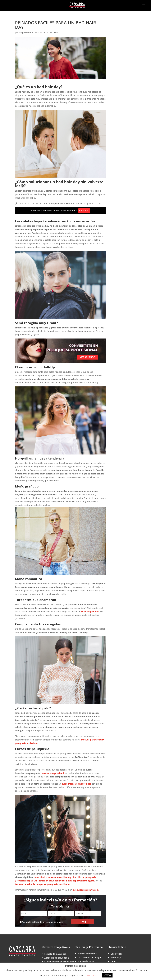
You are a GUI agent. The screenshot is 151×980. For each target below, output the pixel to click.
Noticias (54, 32)
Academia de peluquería (57, 958)
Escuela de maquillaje (55, 954)
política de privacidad (42, 922)
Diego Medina (26, 32)
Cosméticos (117, 954)
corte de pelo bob (90, 612)
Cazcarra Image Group (56, 947)
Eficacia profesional (87, 954)
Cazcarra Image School (52, 773)
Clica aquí (84, 210)
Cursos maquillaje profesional (59, 962)
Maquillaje (116, 958)
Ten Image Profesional (89, 947)
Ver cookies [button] (93, 975)
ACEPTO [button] (107, 975)
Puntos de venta (86, 961)
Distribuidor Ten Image (89, 957)
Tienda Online (117, 947)
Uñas (113, 961)
